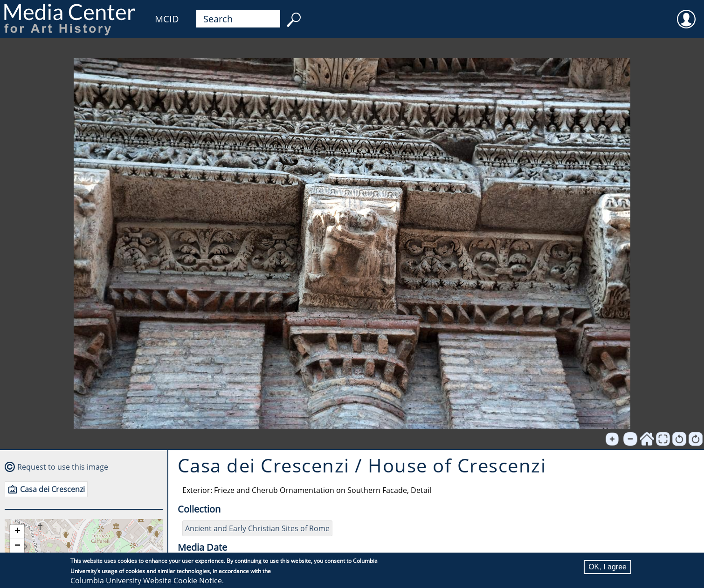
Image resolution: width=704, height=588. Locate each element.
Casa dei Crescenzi (52, 489)
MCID (167, 19)
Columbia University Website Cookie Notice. (147, 581)
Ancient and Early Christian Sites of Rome (257, 528)
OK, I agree (607, 567)
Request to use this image (63, 467)
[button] (17, 532)
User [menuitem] (686, 13)
